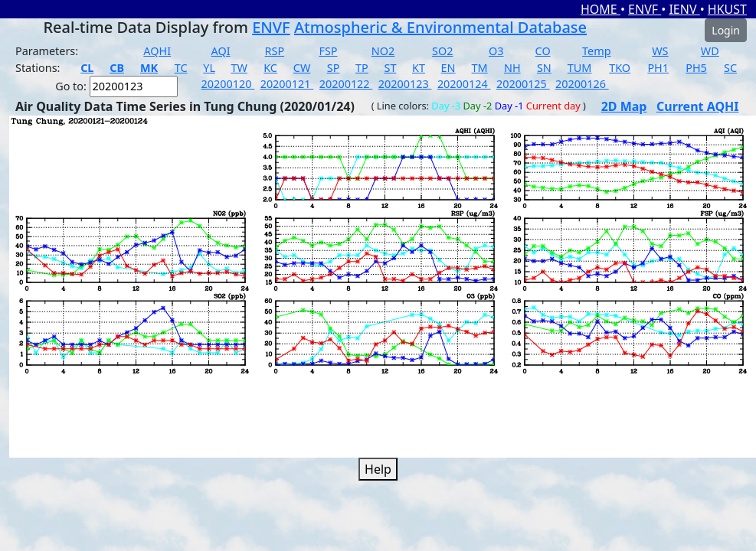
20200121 (287, 84)
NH (512, 68)
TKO (620, 68)
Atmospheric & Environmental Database (440, 27)
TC (181, 68)
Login (726, 30)
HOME (601, 9)
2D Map (624, 106)
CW (302, 68)
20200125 (523, 84)
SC (730, 68)
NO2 (383, 51)
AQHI (157, 51)
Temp (596, 51)
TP (362, 68)
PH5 (696, 68)
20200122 (346, 84)
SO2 (442, 51)
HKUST (727, 9)
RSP (275, 51)
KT (419, 68)
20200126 (582, 84)
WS (660, 51)
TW (239, 68)
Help (378, 469)
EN (448, 68)
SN (544, 68)
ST (390, 68)
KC (270, 68)
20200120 (228, 84)
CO (543, 51)
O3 (496, 51)
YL (209, 68)
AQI (221, 51)
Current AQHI (698, 106)
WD (710, 51)
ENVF (645, 9)
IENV (684, 9)
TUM (580, 68)
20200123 (405, 84)
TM (480, 68)
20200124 (464, 84)
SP (334, 68)
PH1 (658, 68)
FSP (328, 51)
